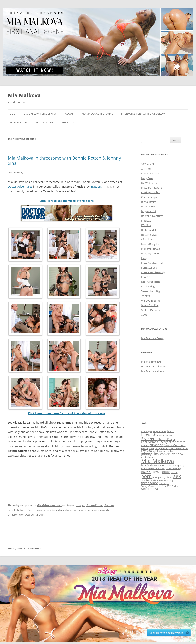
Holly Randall (149, 230)
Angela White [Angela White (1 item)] (160, 431)
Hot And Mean (150, 235)
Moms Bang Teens (152, 244)
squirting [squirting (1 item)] (169, 480)
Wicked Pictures (150, 310)
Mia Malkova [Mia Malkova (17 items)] (158, 461)
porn (76, 510)
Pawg (144, 258)
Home (11, 114)
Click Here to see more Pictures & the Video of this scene (67, 413)
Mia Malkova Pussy (152, 338)
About (69, 114)
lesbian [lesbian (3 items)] (165, 454)
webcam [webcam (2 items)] (147, 489)
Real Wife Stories (151, 282)
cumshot (13, 510)
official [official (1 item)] (174, 472)
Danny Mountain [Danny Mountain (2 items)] (174, 445)
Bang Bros (147, 178)
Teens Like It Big (150, 291)
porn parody (88, 510)
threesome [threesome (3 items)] (150, 483)
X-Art (144, 315)
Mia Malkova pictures (49, 505)
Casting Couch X (151, 192)
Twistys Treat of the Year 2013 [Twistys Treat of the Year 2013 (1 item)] (156, 486)
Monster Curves (150, 249)
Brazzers (96, 187)
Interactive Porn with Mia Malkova (143, 114)
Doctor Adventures (20, 187)
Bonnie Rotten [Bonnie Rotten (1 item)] (165, 436)
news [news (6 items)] (156, 472)
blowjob (81, 505)
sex (98, 510)
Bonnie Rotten (95, 505)
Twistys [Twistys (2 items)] (164, 483)
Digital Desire (149, 202)
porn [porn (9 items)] (146, 476)
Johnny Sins (49, 510)
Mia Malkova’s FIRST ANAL (97, 114)
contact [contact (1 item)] (145, 445)
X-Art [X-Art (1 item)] (155, 489)
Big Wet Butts (149, 183)
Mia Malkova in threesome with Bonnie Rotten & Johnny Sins (64, 160)
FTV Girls (146, 225)
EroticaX (146, 221)
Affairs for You (17, 122)
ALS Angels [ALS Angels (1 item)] (147, 431)
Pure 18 (146, 277)
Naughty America (151, 253)
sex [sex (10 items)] (177, 476)
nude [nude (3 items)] (166, 472)
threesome (14, 515)
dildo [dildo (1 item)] (151, 448)
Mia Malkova (24, 95)
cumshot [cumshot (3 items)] (156, 445)
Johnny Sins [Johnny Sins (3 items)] (150, 454)
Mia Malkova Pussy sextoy (40, 114)
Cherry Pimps (149, 197)
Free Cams (68, 122)
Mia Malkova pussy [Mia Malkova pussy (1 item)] (174, 466)
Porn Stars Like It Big (153, 272)
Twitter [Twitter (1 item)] (176, 486)
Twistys (145, 296)
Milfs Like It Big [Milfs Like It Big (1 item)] (174, 468)
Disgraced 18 (148, 211)
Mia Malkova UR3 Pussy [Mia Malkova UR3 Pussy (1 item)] (153, 468)
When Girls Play (150, 305)
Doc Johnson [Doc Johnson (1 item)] (161, 448)
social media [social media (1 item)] (157, 480)
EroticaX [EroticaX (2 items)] (146, 451)
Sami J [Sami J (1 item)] (169, 477)
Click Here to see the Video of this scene (67, 201)
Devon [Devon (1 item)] (144, 448)
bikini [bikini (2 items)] (171, 431)
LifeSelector (148, 239)
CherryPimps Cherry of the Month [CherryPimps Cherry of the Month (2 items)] (163, 442)
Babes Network (150, 173)
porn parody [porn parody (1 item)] (159, 477)
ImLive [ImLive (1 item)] (173, 451)
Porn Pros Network (152, 263)
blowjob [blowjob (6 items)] (149, 435)
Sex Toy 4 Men (44, 122)
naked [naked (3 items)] (146, 472)
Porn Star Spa (149, 268)
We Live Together (151, 301)
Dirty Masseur (149, 206)
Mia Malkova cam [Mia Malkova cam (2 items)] (152, 465)
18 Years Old (148, 164)
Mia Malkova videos (153, 371)
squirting (107, 510)
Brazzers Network (151, 188)
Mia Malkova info (151, 362)
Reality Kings (148, 286)
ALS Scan (146, 169)
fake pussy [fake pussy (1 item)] (164, 451)
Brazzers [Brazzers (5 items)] (149, 439)
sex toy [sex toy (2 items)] (146, 480)
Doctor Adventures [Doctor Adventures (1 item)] (178, 448)
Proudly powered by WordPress (25, 548)
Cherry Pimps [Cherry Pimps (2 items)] (166, 439)
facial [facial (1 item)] (155, 451)
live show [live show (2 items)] (177, 454)
